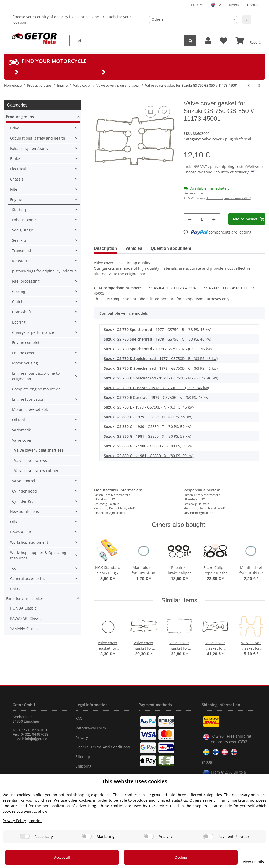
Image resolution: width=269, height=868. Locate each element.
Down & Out (21, 532)
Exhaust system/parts (29, 148)
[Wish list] (224, 41)
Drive (15, 128)
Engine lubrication (28, 399)
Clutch (18, 302)
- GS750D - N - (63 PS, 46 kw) (161, 378)
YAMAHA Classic (24, 629)
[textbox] (193, 19)
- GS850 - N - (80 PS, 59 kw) (148, 417)
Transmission (24, 250)
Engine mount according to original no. (36, 376)
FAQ (79, 718)
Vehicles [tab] (134, 248)
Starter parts (23, 210)
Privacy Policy (14, 821)
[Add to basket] (247, 219)
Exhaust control (26, 220)
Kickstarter (22, 261)
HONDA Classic (23, 608)
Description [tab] (105, 248)
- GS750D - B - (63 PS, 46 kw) (161, 359)
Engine (16, 200)
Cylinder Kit (22, 501)
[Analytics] (149, 836)
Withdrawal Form (91, 728)
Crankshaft (22, 312)
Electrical (18, 169)
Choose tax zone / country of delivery (221, 172)
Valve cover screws (31, 460)
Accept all (52, 857)
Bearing (19, 322)
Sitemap (83, 757)
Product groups (20, 117)
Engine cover (23, 353)
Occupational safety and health (38, 138)
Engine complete (27, 343)
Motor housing (25, 363)
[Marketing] (87, 836)
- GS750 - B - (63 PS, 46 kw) (157, 329)
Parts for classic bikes (25, 598)
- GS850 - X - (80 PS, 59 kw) (148, 436)
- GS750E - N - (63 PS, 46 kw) (157, 397)
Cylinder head (24, 491)
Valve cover (22, 440)
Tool (14, 568)
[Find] (127, 41)
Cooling (19, 291)
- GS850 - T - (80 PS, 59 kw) (148, 427)
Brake (15, 159)
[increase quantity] (214, 219)
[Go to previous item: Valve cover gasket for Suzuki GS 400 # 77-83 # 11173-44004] (249, 85)
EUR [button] (195, 5)
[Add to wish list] (164, 112)
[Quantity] (202, 219)
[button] (208, 41)
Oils (13, 522)
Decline (150, 857)
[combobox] (193, 19)
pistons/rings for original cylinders (42, 271)
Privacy (82, 737)
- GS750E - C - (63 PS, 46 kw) (156, 388)
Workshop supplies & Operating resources (38, 555)
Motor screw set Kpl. (30, 409)
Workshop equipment (29, 542)
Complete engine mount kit (36, 389)
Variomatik (21, 430)
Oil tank (19, 420)
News (234, 5)
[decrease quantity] (190, 219)
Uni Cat (16, 589)
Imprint (35, 821)
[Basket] (248, 41)
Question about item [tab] (171, 248)
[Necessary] (25, 836)
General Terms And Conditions (103, 747)
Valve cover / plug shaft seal (227, 139)
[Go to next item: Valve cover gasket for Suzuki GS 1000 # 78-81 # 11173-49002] (259, 85)
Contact (254, 5)
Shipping (84, 766)
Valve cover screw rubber (36, 471)
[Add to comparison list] (151, 112)
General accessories (28, 578)
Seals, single (23, 230)
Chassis (17, 179)
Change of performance (33, 332)
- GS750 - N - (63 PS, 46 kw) (158, 349)
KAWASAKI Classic (26, 618)
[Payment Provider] (208, 836)
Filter (14, 189)
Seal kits (19, 240)
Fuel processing (26, 281)
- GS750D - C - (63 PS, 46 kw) (161, 368)
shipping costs (232, 166)
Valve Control (24, 481)
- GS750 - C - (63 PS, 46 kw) (157, 339)
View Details (233, 862)
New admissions (24, 512)
